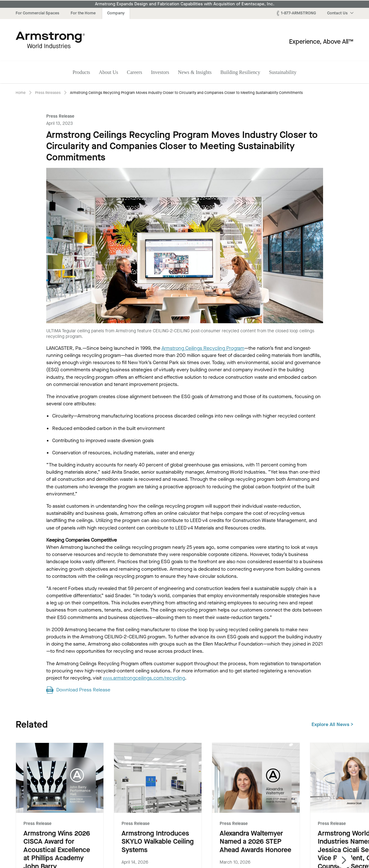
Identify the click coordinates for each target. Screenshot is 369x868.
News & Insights (195, 72)
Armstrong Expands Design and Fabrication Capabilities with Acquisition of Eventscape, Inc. (185, 4)
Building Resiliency (240, 72)
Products (81, 72)
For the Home (83, 13)
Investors (160, 72)
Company (116, 13)
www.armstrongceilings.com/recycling (144, 678)
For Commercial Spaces (37, 13)
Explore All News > (332, 724)
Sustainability (283, 72)
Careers (135, 72)
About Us (108, 72)
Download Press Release (83, 690)
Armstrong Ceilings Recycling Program (203, 348)
